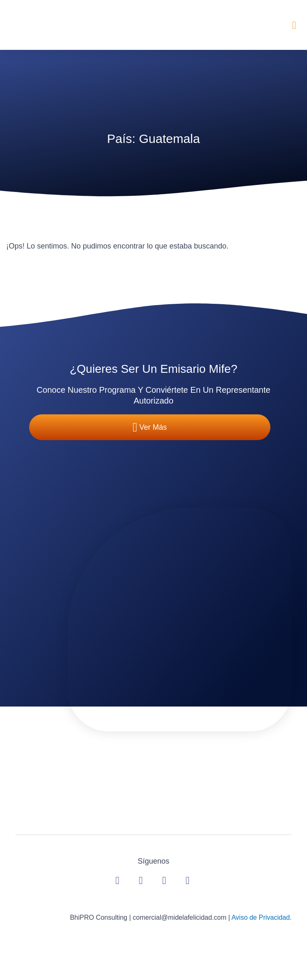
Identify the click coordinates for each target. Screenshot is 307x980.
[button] (294, 25)
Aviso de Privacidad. (261, 917)
